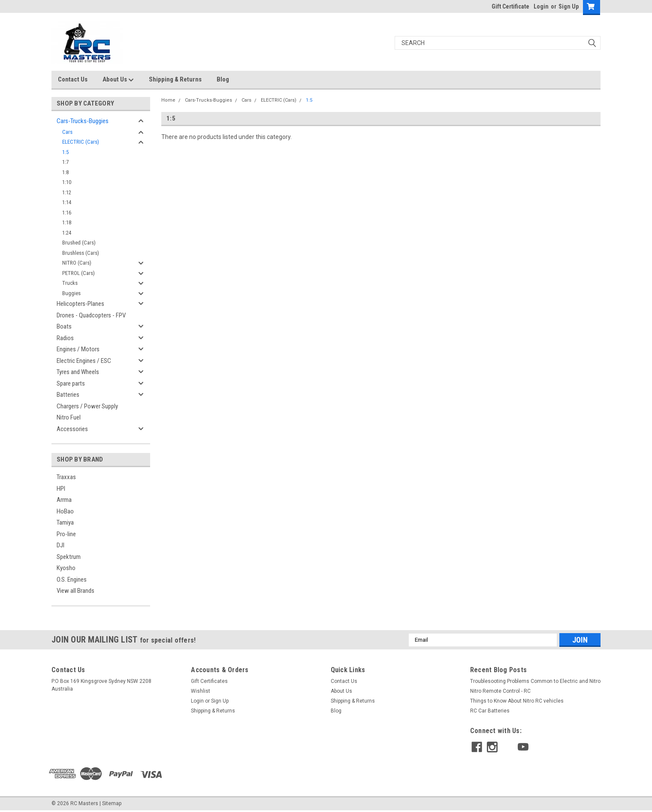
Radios (65, 338)
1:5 (65, 152)
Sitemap (112, 803)
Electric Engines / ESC (84, 361)
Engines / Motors (78, 349)
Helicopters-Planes (80, 304)
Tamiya (65, 522)
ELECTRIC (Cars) (81, 142)
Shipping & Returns (175, 79)
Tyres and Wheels (78, 372)
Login (541, 6)
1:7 (65, 162)
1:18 (67, 222)
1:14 (67, 202)
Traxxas (66, 477)
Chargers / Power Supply (87, 406)
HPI (61, 489)
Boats (64, 326)
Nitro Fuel (69, 417)
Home (168, 100)
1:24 (67, 233)
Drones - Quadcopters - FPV (91, 315)
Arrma (64, 500)
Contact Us (73, 79)
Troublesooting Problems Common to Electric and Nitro (535, 681)
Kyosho (66, 568)
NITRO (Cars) (77, 263)
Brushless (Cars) (81, 253)
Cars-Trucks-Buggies (83, 121)
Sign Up (569, 6)
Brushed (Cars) (79, 243)
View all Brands (75, 591)
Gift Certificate (510, 6)
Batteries (68, 395)
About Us (118, 80)
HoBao (65, 511)
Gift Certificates (209, 681)
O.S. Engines (72, 580)
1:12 (67, 192)
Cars (67, 132)
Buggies (71, 293)
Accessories (72, 429)
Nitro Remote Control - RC (500, 691)
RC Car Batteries (490, 711)
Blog (223, 79)
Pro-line (66, 534)
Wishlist (201, 691)
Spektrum (69, 557)
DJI (60, 545)
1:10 (67, 182)
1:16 (67, 213)
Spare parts (71, 383)
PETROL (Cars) (78, 273)
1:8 (65, 172)
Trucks (70, 283)
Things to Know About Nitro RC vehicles (517, 701)
